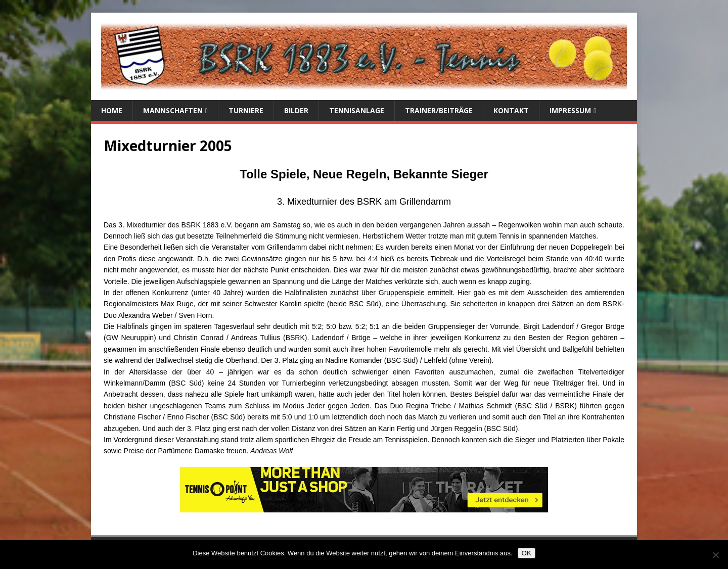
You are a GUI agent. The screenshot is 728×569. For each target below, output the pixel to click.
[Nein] (715, 555)
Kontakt (511, 110)
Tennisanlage (357, 110)
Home (112, 110)
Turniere (246, 110)
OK (527, 553)
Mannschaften (173, 110)
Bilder (296, 110)
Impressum (570, 110)
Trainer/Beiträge (439, 110)
